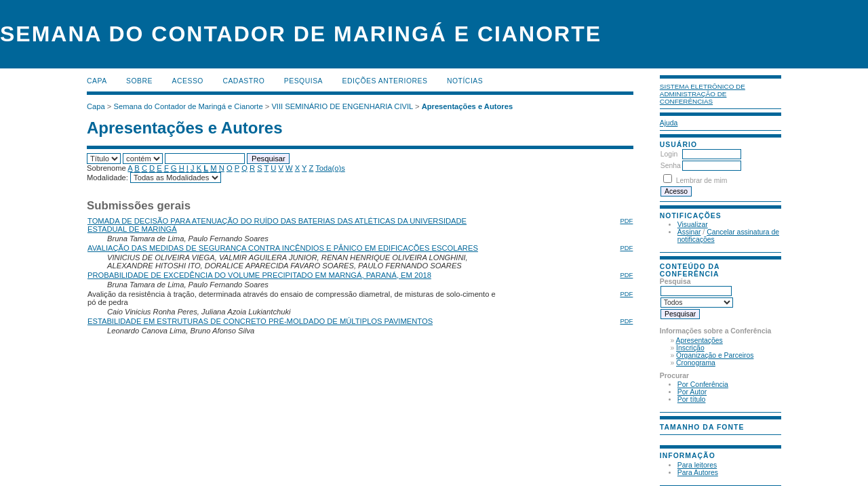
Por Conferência (703, 385)
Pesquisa (303, 81)
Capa (97, 81)
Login (669, 154)
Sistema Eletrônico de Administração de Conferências (703, 94)
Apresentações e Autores (468, 106)
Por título (692, 399)
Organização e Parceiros (715, 355)
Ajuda (669, 123)
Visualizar (693, 225)
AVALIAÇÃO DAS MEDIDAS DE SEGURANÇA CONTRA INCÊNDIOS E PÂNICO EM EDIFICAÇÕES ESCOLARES (283, 248)
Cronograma (696, 363)
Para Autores (698, 473)
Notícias (465, 81)
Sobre (139, 81)
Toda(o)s (330, 168)
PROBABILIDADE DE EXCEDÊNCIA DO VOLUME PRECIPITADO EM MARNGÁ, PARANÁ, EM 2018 (259, 275)
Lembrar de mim (702, 181)
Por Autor (692, 392)
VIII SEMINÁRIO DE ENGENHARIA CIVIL (342, 106)
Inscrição (690, 348)
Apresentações (699, 340)
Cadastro (243, 81)
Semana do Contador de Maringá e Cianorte (189, 106)
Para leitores (697, 465)
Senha (671, 166)
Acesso (188, 81)
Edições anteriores (385, 81)
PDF (626, 221)
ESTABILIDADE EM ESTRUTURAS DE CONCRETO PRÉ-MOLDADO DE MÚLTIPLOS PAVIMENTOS (260, 321)
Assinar (689, 232)
